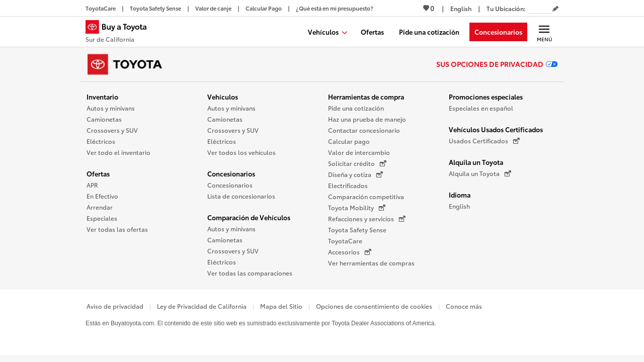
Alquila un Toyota (476, 162)
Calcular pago (349, 141)
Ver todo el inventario (118, 152)
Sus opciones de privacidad (497, 64)
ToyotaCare (345, 241)
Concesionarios (231, 173)
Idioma (460, 195)
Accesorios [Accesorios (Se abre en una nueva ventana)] (350, 252)
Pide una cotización (356, 108)
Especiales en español (481, 108)
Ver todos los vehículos (242, 152)
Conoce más (464, 306)
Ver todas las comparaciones (250, 273)
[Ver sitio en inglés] (461, 8)
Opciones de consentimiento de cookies (374, 306)
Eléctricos (101, 141)
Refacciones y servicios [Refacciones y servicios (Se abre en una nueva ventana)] (367, 219)
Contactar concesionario (364, 130)
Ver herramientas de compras (371, 263)
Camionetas (104, 119)
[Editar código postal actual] (555, 9)
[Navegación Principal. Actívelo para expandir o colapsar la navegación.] (544, 32)
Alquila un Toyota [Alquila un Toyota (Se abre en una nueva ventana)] (480, 173)
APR (92, 185)
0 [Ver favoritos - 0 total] (429, 8)
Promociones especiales (486, 97)
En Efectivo (102, 196)
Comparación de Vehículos (249, 217)
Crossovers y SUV (112, 130)
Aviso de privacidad (115, 306)
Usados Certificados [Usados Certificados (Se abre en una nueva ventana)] (484, 141)
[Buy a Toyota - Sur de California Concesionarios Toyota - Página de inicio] (120, 33)
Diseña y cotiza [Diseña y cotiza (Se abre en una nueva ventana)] (355, 174)
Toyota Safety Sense (357, 230)
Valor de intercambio (359, 152)
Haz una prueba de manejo (367, 119)
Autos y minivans (111, 108)
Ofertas (98, 173)
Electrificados (348, 185)
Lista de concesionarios (241, 196)
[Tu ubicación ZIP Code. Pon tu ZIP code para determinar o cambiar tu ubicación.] (540, 8)
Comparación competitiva (366, 196)
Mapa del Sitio (281, 306)
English (459, 206)
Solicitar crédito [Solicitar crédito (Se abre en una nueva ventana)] (357, 163)
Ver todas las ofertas (117, 229)
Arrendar (100, 207)
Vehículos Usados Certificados (496, 129)
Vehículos (223, 97)
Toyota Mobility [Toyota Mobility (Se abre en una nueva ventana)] (357, 208)
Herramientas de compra (366, 97)
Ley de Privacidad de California (202, 306)
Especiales (102, 218)
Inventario (102, 97)
